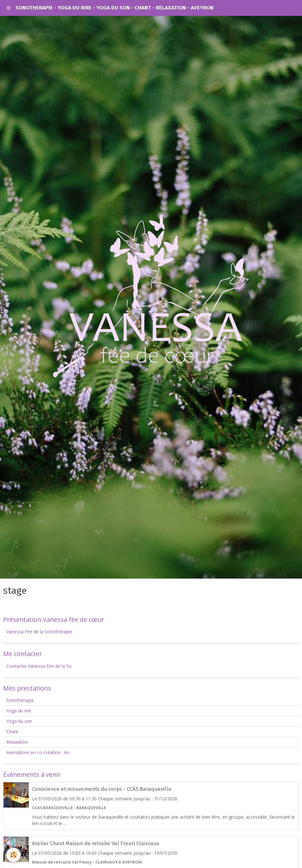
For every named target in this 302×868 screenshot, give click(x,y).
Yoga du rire (19, 711)
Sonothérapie (20, 700)
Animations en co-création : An (38, 752)
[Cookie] (13, 855)
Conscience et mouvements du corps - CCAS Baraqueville (102, 789)
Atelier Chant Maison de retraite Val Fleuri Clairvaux (96, 843)
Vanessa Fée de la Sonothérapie (39, 632)
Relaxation (17, 742)
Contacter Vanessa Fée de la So (39, 666)
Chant (12, 732)
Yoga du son (19, 721)
